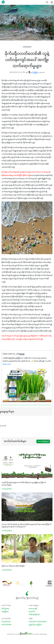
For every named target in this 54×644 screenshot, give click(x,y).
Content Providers (38, 622)
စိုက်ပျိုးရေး (5, 609)
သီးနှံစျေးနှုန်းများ (34, 614)
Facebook (6, 622)
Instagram (6, 625)
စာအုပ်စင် (32, 612)
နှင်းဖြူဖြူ (33, 73)
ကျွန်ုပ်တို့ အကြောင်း (35, 625)
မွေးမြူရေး (5, 612)
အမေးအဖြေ (33, 609)
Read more (7, 364)
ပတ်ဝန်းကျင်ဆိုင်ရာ (27, 47)
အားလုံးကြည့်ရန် (43, 441)
